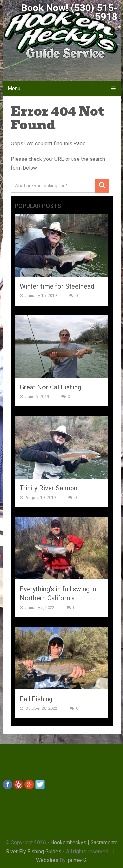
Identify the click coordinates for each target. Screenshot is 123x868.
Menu (14, 89)
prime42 (77, 860)
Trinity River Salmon (49, 488)
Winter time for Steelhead (57, 286)
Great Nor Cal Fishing (51, 387)
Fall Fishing (36, 699)
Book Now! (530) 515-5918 (69, 12)
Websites (47, 860)
